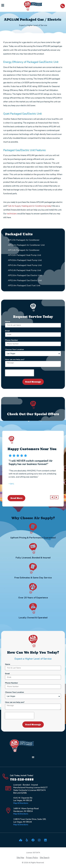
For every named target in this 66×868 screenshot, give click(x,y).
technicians (12, 214)
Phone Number (12, 340)
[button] (52, 497)
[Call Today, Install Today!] (5, 776)
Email (7, 331)
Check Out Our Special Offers (33, 414)
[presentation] (20, 373)
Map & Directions (21, 803)
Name (8, 322)
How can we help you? (15, 360)
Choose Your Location (14, 350)
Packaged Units (19, 234)
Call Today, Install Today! (22, 776)
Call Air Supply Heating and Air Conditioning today (30, 206)
